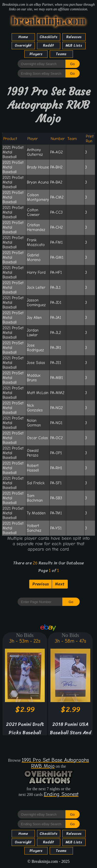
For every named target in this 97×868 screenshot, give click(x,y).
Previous (40, 584)
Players (36, 54)
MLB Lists (74, 45)
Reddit (49, 45)
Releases (74, 37)
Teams (61, 54)
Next (60, 584)
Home (23, 37)
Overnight (23, 45)
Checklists (48, 37)
